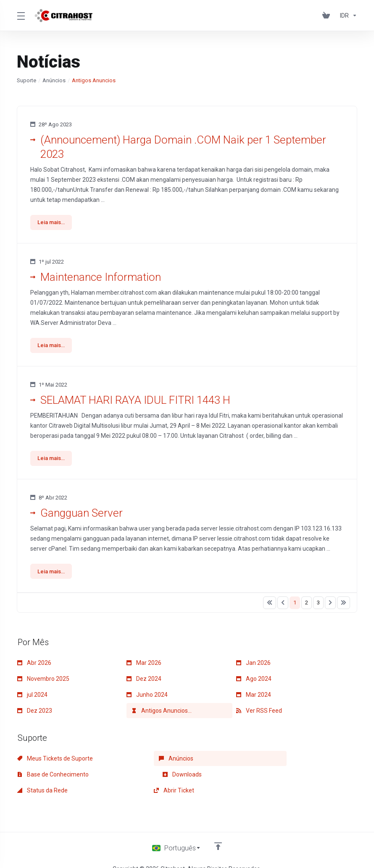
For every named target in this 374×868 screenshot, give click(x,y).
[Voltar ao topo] (219, 833)
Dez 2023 (35, 714)
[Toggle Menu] (21, 16)
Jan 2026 (253, 666)
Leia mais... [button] (52, 223)
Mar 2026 (144, 666)
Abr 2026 (34, 666)
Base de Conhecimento (272, 761)
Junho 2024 (147, 698)
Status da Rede (152, 777)
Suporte (26, 80)
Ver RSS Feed (259, 714)
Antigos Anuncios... (162, 714)
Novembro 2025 (43, 682)
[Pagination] (270, 606)
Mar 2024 (254, 698)
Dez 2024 (144, 682)
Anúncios (54, 80)
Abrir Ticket (256, 777)
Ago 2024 (254, 682)
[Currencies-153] (347, 16)
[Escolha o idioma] (177, 835)
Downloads (37, 777)
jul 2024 (32, 698)
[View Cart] (328, 16)
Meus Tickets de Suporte (55, 761)
